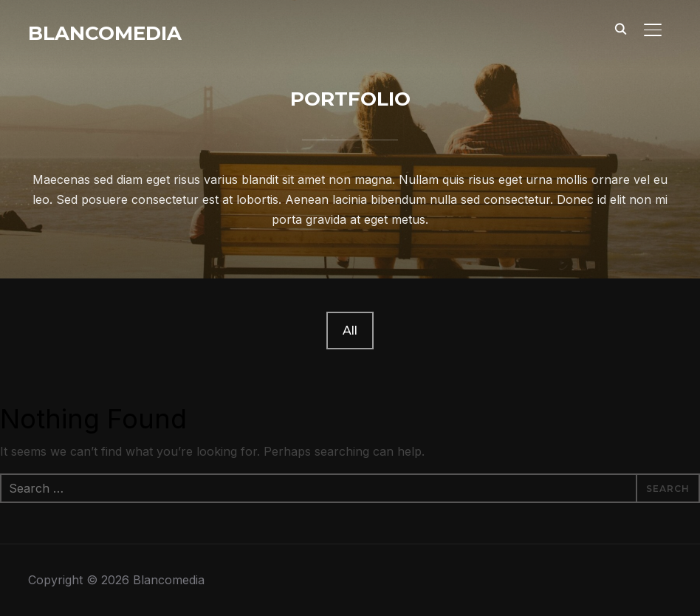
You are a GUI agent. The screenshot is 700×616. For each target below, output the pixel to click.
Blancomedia (105, 33)
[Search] (620, 28)
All (350, 331)
